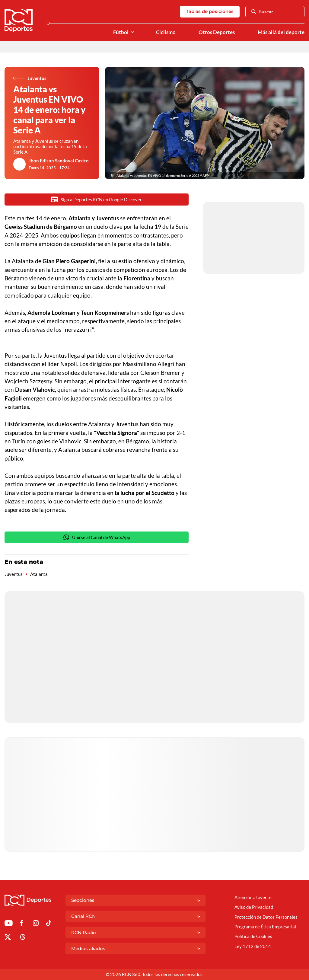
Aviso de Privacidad (254, 907)
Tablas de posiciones (210, 11)
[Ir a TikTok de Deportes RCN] (49, 924)
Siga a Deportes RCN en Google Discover (97, 199)
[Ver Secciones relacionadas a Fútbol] (132, 32)
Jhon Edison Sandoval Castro (59, 161)
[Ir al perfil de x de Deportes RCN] (8, 938)
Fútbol (121, 32)
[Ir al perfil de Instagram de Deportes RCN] (36, 924)
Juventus (14, 574)
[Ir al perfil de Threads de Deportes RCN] (23, 938)
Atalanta (39, 574)
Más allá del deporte (281, 32)
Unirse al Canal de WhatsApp (97, 537)
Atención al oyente (253, 897)
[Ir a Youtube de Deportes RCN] (9, 924)
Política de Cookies (253, 936)
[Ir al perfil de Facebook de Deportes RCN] (22, 924)
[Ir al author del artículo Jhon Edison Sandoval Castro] (20, 164)
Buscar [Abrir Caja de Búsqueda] (262, 12)
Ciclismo (166, 32)
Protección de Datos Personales (266, 917)
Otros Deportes (217, 32)
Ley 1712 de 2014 (253, 946)
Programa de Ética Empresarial (265, 927)
